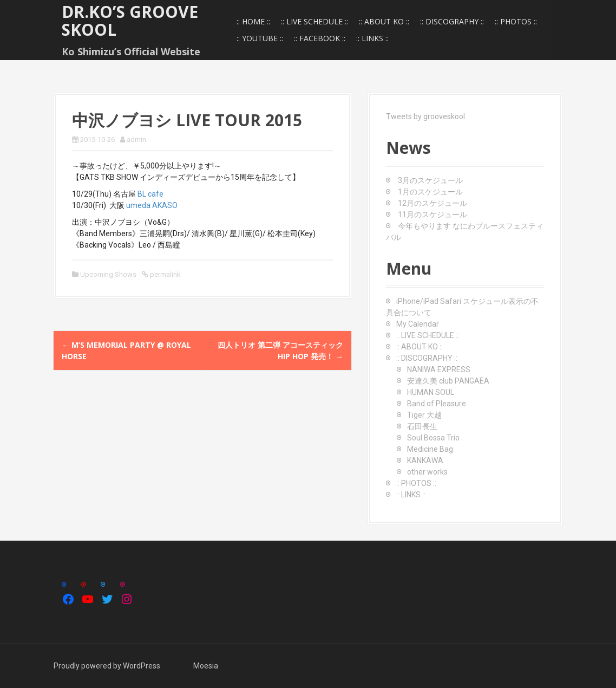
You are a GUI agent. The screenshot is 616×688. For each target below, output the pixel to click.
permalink (165, 274)
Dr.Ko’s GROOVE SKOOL (130, 21)
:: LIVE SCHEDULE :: (314, 21)
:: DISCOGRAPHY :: (452, 21)
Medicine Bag (430, 449)
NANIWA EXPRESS (439, 369)
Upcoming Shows (108, 274)
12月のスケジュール (432, 203)
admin (136, 139)
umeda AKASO (152, 205)
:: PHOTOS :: (516, 21)
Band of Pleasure (437, 404)
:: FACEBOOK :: (320, 38)
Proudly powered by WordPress (107, 666)
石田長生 (422, 426)
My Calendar (418, 324)
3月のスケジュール (430, 180)
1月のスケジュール (430, 192)
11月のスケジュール (432, 215)
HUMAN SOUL (431, 392)
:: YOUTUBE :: (260, 38)
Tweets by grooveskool (425, 116)
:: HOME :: (253, 21)
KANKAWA (425, 460)
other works (427, 472)
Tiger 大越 (424, 415)
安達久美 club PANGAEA (448, 381)
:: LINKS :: (372, 38)
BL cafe (150, 194)
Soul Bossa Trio (433, 438)
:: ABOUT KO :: (384, 21)
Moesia (206, 666)
